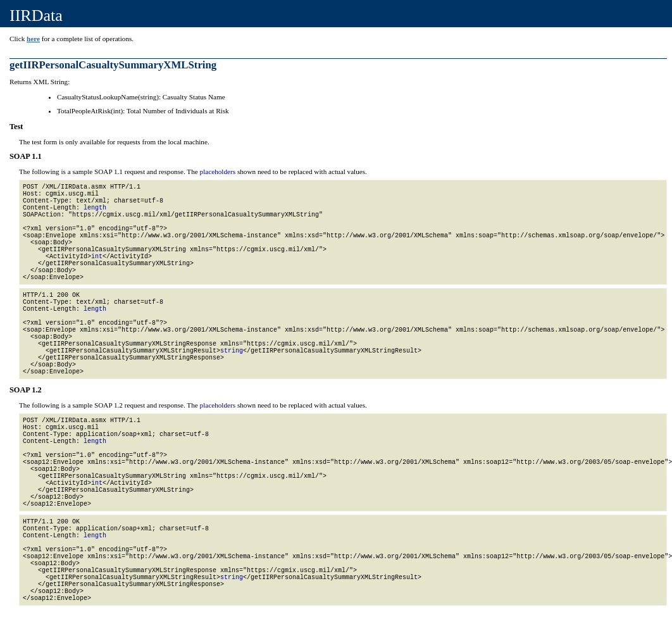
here (33, 39)
